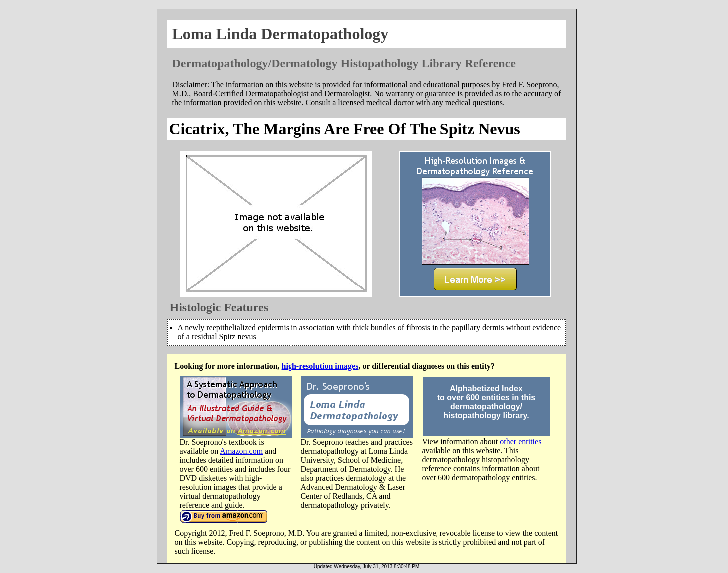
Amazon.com (241, 451)
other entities (520, 442)
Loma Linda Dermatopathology (281, 34)
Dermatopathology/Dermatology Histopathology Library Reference (344, 63)
